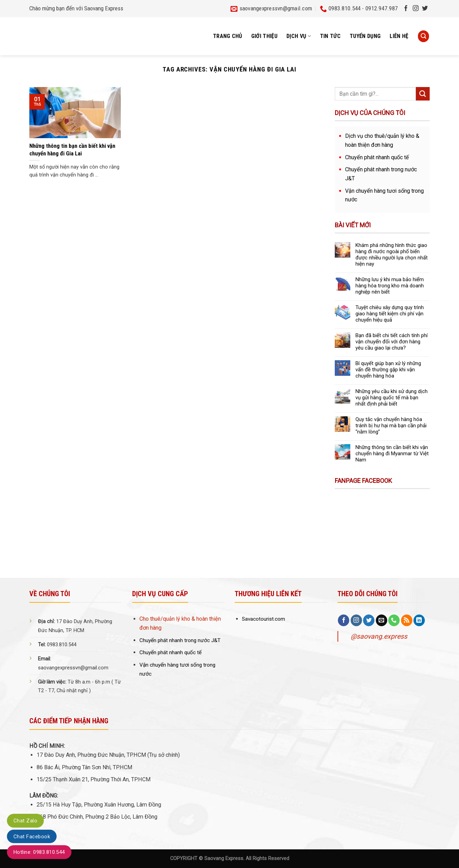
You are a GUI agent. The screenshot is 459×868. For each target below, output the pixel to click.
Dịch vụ (299, 36)
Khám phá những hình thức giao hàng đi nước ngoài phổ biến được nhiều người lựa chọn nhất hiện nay (392, 255)
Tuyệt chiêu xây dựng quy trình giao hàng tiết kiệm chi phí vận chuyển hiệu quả (390, 314)
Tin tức (330, 36)
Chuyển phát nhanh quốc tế (377, 157)
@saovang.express (379, 636)
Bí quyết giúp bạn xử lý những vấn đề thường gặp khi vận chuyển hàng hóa (388, 370)
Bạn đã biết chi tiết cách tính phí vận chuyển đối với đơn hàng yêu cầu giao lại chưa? (392, 342)
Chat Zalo (25, 821)
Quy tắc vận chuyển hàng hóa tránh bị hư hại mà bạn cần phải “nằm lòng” (391, 426)
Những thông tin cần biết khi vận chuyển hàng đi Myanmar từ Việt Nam (392, 454)
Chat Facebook (32, 837)
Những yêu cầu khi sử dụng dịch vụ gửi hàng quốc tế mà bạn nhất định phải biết (392, 398)
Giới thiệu (264, 36)
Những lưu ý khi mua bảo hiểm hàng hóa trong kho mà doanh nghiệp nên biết (390, 286)
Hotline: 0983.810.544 (39, 852)
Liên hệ (399, 36)
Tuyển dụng (365, 36)
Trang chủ (228, 36)
